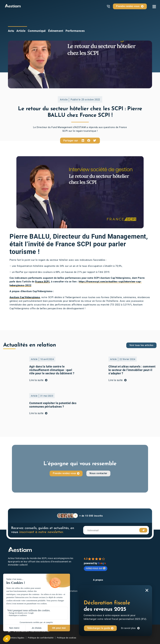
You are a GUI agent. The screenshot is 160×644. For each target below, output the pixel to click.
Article (21, 31)
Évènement (56, 31)
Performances (75, 31)
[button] (83, 141)
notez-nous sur (96, 568)
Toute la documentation (65, 591)
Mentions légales (16, 638)
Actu (11, 31)
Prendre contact (61, 600)
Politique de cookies (67, 638)
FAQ (55, 610)
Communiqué (37, 31)
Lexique (57, 605)
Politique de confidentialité (41, 638)
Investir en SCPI (61, 586)
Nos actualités (60, 596)
